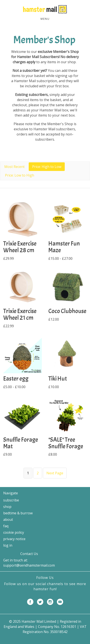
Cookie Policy (14, 532)
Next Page (55, 473)
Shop (7, 507)
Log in (8, 545)
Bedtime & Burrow (18, 513)
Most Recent (14, 167)
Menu (45, 19)
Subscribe (11, 500)
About (8, 520)
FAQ (6, 526)
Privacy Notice (14, 539)
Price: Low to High (20, 175)
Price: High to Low (47, 167)
